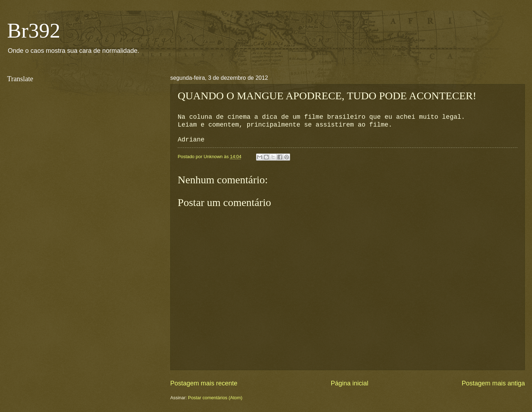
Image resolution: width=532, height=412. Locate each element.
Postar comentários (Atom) (215, 398)
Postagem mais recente (204, 383)
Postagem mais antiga (493, 383)
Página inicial (349, 383)
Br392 (34, 30)
